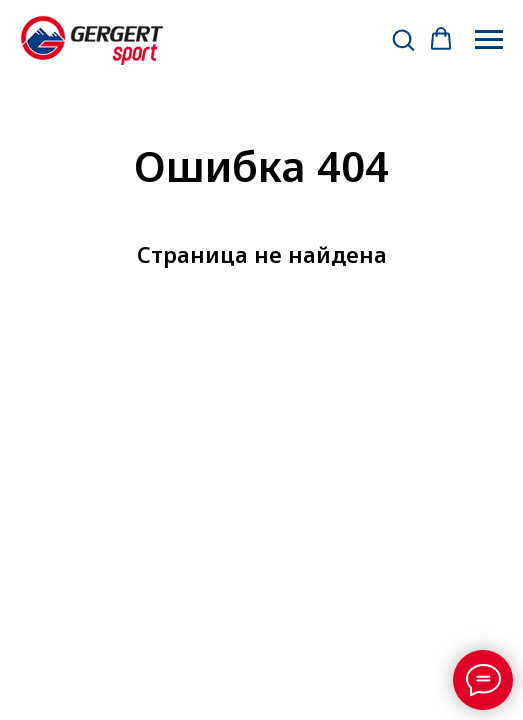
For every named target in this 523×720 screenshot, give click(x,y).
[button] (403, 39)
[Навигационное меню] (489, 40)
